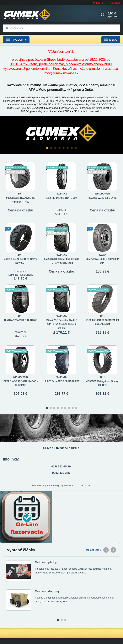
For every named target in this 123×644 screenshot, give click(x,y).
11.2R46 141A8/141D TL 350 (61, 198)
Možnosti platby (46, 562)
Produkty (16, 40)
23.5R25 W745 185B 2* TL (102, 198)
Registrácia (114, 3)
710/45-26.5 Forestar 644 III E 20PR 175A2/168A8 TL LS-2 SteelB (61, 324)
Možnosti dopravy (47, 591)
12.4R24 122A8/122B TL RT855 (21, 320)
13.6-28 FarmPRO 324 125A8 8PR (61, 381)
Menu (111, 40)
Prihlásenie (99, 3)
